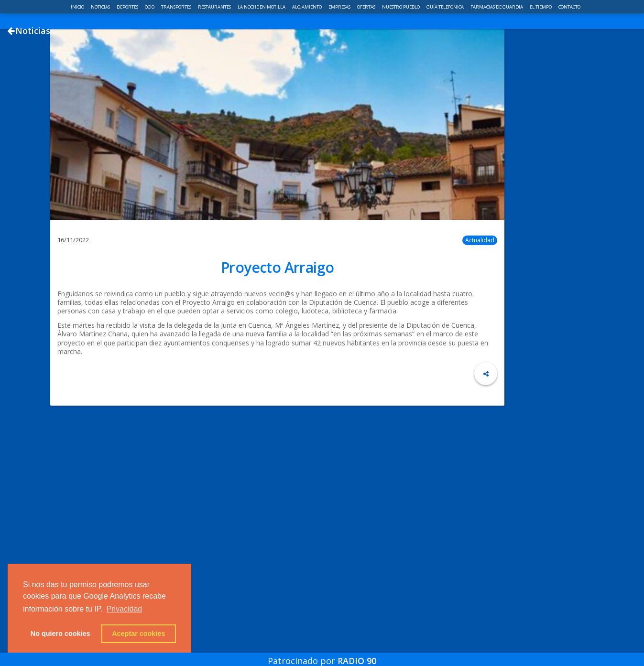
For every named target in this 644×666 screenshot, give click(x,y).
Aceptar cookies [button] (138, 634)
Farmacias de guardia (497, 7)
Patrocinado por (322, 654)
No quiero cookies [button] (60, 634)
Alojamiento (307, 7)
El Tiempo (541, 7)
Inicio (78, 7)
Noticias (101, 7)
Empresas (340, 7)
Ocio (150, 7)
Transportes (177, 7)
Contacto (569, 7)
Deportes (128, 7)
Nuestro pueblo (401, 7)
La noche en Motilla (262, 7)
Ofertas (367, 7)
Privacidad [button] (125, 609)
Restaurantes (215, 7)
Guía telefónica (446, 7)
